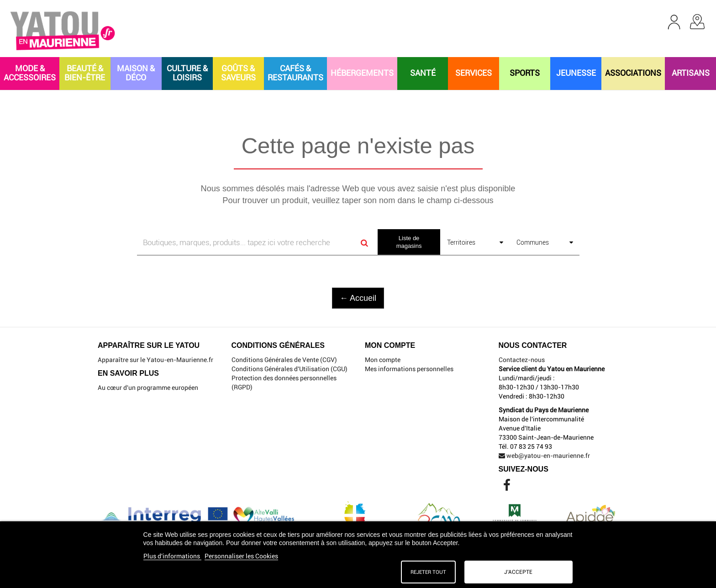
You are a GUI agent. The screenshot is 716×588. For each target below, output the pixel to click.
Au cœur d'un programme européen (148, 388)
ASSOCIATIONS (633, 73)
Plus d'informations (172, 556)
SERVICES (474, 73)
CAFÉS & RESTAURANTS (295, 73)
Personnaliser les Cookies (241, 556)
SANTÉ (423, 73)
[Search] (364, 243)
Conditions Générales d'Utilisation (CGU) (290, 369)
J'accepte (518, 572)
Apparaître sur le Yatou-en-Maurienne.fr (155, 360)
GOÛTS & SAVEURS (238, 73)
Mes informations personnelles (409, 369)
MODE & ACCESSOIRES (30, 73)
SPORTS (525, 73)
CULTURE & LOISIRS (187, 73)
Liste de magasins (409, 242)
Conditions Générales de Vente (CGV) (284, 360)
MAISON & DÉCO (136, 73)
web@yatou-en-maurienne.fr (544, 456)
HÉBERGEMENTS (362, 73)
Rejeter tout (428, 572)
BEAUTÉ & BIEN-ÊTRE (85, 73)
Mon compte (383, 360)
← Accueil (358, 298)
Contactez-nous (522, 360)
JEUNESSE (576, 73)
